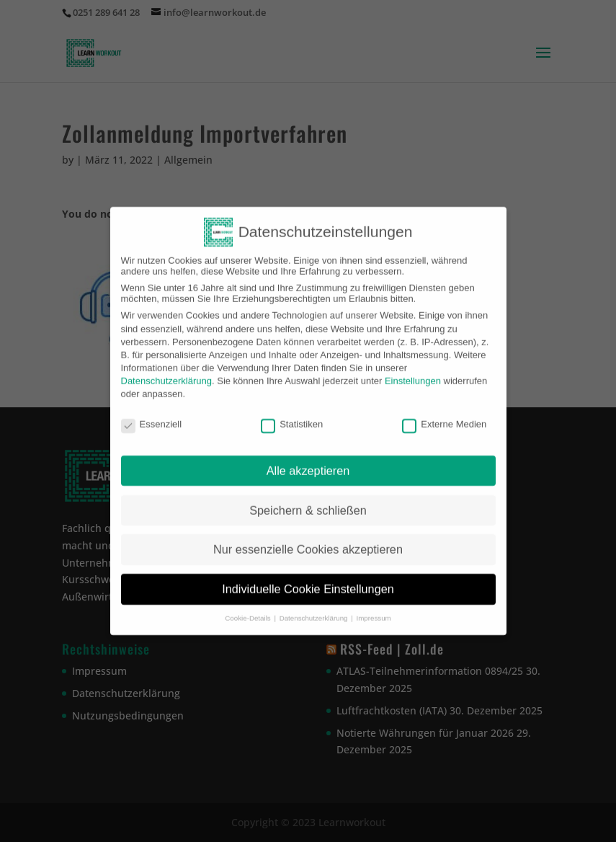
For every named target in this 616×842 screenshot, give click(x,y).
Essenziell (152, 416)
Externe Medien (444, 416)
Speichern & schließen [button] (308, 502)
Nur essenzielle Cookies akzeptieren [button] (308, 541)
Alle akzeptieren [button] (308, 462)
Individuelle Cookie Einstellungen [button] (308, 580)
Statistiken (292, 416)
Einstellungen (413, 372)
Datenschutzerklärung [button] (315, 610)
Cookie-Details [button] (249, 610)
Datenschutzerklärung (166, 372)
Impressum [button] (373, 610)
